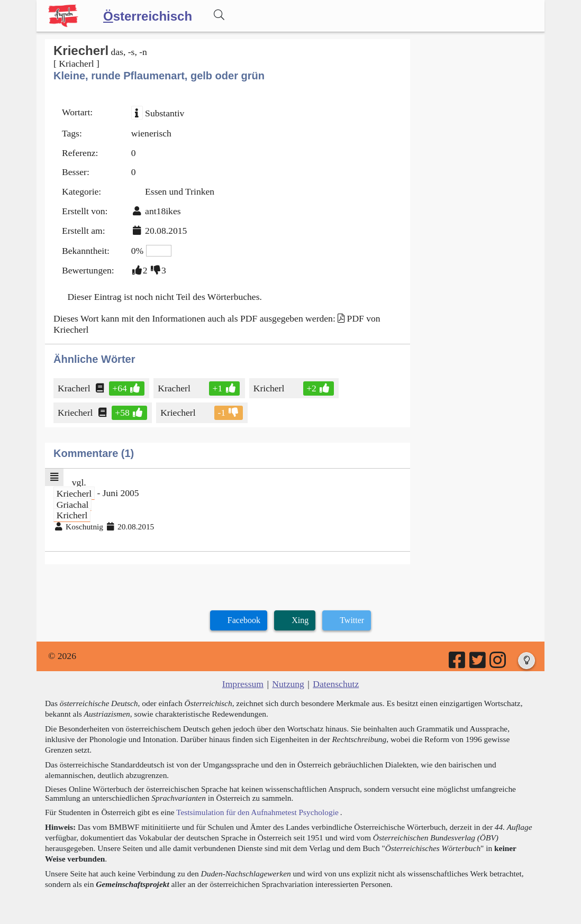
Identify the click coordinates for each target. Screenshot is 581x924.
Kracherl (75, 388)
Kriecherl (76, 413)
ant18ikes (163, 211)
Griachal (73, 504)
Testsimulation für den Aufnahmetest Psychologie (257, 812)
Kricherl (270, 388)
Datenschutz (336, 684)
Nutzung (288, 684)
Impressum (243, 684)
